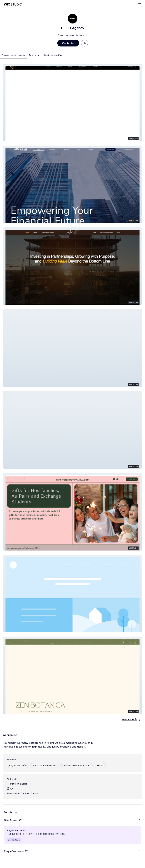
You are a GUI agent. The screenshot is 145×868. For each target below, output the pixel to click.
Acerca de (34, 55)
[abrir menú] (140, 4)
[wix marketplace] (13, 4)
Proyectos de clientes (13, 55)
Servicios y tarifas (53, 55)
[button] (72, 103)
